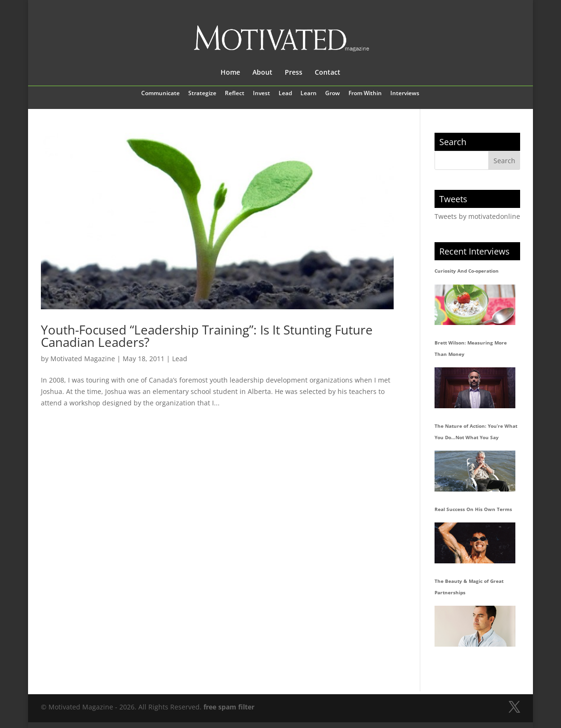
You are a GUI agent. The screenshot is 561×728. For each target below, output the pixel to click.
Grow (333, 94)
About (262, 73)
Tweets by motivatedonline (477, 216)
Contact (328, 73)
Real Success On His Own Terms (473, 509)
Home (230, 73)
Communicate (160, 94)
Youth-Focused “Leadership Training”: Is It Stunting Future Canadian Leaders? (207, 336)
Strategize (202, 94)
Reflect (235, 94)
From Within (365, 94)
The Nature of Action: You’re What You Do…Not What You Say (476, 432)
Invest (261, 94)
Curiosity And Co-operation (467, 271)
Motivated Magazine (83, 359)
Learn (309, 94)
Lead (285, 94)
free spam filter (229, 707)
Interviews (405, 94)
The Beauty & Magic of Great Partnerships (469, 587)
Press (294, 73)
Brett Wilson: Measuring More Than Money (471, 348)
